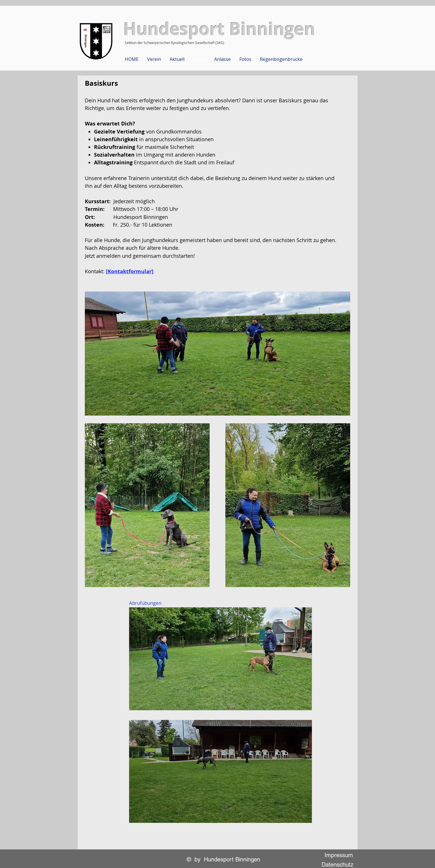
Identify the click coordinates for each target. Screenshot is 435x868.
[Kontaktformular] (130, 271)
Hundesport (174, 29)
